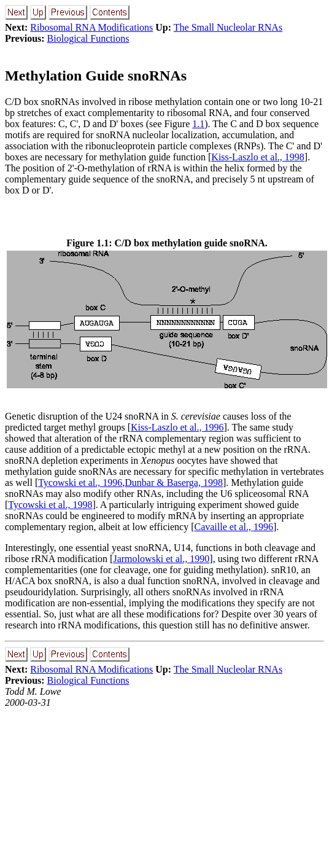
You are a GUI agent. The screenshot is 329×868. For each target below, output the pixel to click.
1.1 (198, 124)
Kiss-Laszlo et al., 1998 (258, 157)
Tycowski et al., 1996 (80, 483)
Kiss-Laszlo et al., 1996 (177, 427)
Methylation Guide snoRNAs (96, 76)
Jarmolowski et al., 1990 (161, 559)
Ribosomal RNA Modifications (91, 27)
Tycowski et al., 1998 (50, 505)
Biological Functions (88, 38)
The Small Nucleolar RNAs (228, 27)
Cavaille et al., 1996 (233, 527)
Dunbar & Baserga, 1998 (174, 483)
